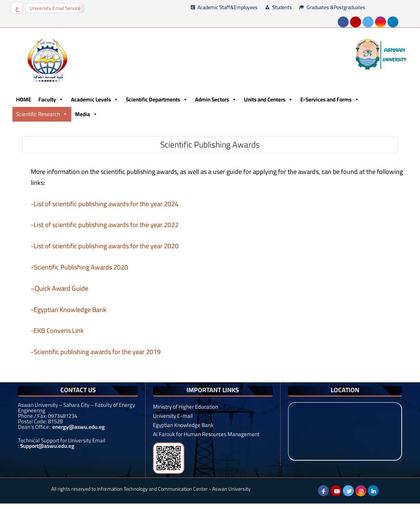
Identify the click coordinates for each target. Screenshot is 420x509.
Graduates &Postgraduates (336, 7)
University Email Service (55, 8)
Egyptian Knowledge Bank (183, 425)
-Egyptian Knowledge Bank (69, 310)
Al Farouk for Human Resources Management (206, 434)
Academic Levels (95, 100)
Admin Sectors (216, 100)
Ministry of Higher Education (185, 407)
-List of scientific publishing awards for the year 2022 (105, 225)
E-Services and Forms (330, 100)
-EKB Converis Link (57, 330)
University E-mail (173, 416)
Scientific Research (42, 114)
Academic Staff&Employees (228, 7)
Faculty (51, 100)
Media (86, 114)
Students (282, 7)
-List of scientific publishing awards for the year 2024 (105, 204)
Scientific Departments (157, 100)
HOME (24, 99)
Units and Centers (269, 100)
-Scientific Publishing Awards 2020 (79, 267)
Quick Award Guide (61, 288)
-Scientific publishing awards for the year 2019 (96, 352)
